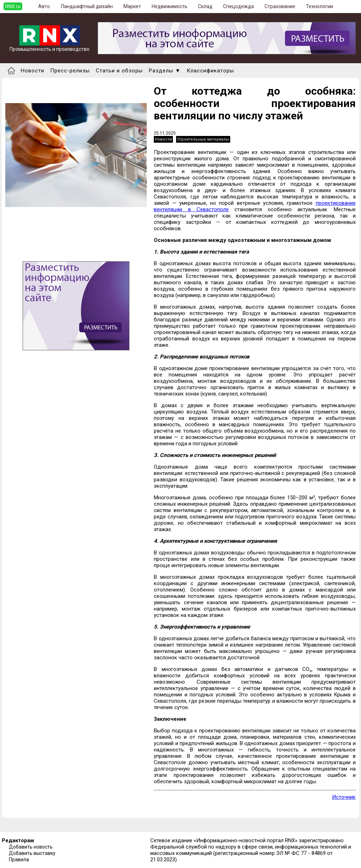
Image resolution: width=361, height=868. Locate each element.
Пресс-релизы (70, 71)
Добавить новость (31, 847)
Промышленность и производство (50, 47)
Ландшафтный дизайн (87, 6)
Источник (344, 797)
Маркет (132, 6)
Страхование (280, 6)
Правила (19, 860)
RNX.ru (13, 6)
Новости (33, 71)
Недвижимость (170, 6)
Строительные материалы (203, 139)
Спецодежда (238, 6)
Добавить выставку (32, 853)
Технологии (319, 6)
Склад (205, 6)
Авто (44, 6)
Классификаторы (210, 71)
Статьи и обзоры (119, 71)
